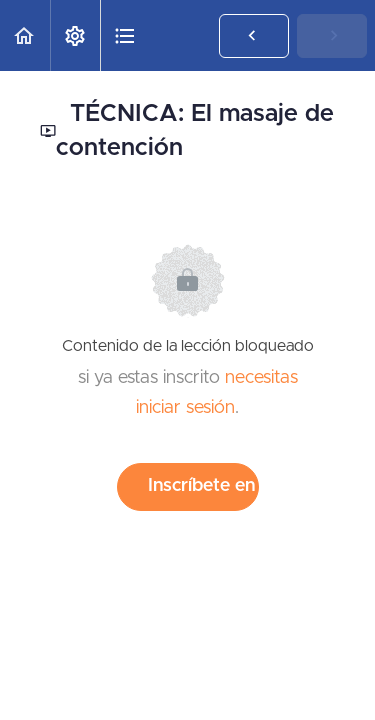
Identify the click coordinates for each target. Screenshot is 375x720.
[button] (25, 35)
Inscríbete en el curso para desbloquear (203, 486)
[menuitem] (75, 35)
